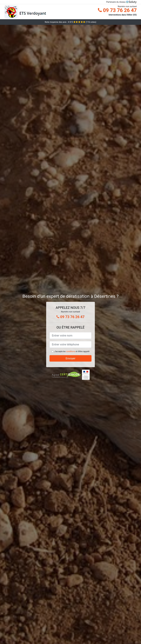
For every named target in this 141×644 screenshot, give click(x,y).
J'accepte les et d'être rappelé (72, 351)
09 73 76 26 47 (117, 10)
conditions (71, 351)
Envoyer (70, 358)
